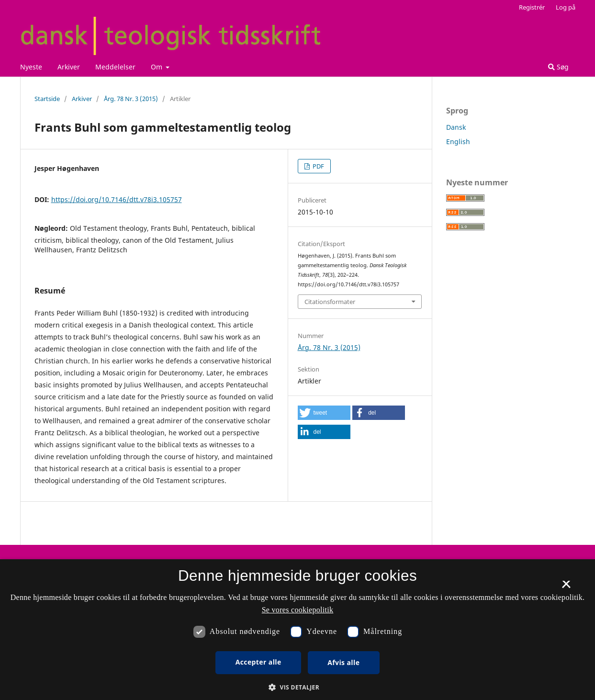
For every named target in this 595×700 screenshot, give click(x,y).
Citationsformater (330, 302)
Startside (47, 99)
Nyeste (31, 67)
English (458, 141)
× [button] (566, 587)
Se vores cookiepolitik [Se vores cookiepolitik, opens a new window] (298, 610)
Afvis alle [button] (343, 662)
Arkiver (69, 67)
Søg (558, 67)
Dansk (456, 127)
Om (157, 67)
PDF (318, 166)
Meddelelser (115, 67)
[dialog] (297, 630)
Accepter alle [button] (258, 662)
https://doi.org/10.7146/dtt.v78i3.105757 (117, 199)
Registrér (532, 7)
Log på (566, 7)
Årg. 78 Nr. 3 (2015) (131, 99)
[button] (324, 413)
